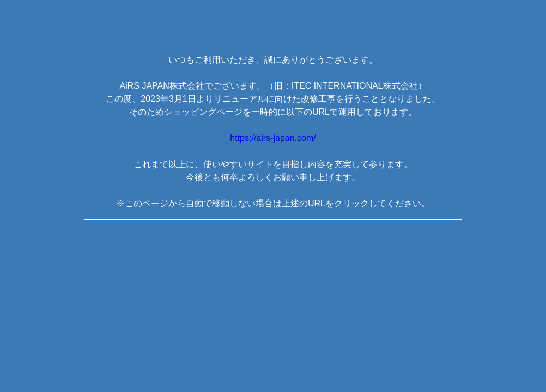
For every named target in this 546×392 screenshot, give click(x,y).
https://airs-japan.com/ (273, 138)
